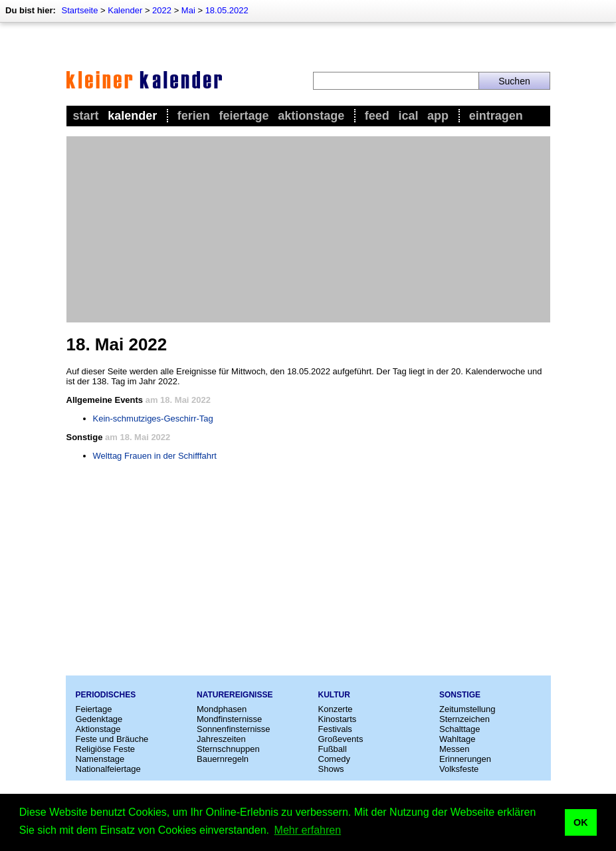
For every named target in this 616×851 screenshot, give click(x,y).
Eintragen (496, 116)
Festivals (335, 729)
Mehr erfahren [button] (308, 830)
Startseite (79, 10)
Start (86, 116)
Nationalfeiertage (108, 769)
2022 (162, 10)
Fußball (333, 749)
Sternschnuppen (228, 749)
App (438, 116)
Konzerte (336, 709)
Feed (377, 116)
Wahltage (457, 739)
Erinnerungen (465, 759)
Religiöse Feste (106, 749)
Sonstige (460, 695)
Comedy (334, 759)
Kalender (125, 10)
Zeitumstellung (467, 709)
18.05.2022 (227, 10)
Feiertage (244, 116)
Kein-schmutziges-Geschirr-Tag (153, 419)
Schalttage (460, 729)
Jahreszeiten (221, 739)
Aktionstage (311, 116)
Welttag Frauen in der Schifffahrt (155, 456)
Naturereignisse (235, 695)
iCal (408, 116)
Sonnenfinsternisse (234, 729)
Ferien (194, 116)
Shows (331, 769)
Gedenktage (99, 719)
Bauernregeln (223, 759)
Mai (188, 10)
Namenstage (100, 759)
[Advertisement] (308, 229)
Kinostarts (338, 719)
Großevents (341, 739)
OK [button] (581, 822)
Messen (455, 749)
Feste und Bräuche (112, 739)
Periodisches (106, 695)
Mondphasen (222, 709)
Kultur (334, 695)
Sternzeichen (464, 719)
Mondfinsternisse (229, 719)
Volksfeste (459, 769)
